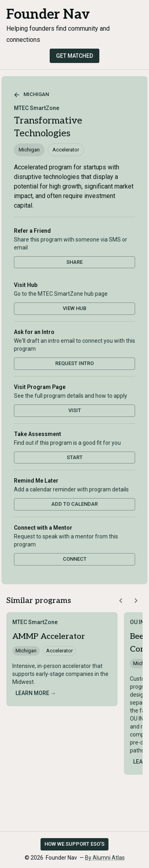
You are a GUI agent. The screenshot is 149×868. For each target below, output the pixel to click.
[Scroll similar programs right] (136, 601)
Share (74, 262)
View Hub (74, 308)
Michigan (31, 95)
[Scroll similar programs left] (121, 601)
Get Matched (74, 56)
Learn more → (36, 693)
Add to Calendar (74, 504)
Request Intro (74, 363)
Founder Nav (48, 15)
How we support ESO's (74, 844)
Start (75, 457)
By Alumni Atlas (105, 858)
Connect (75, 559)
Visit (75, 410)
